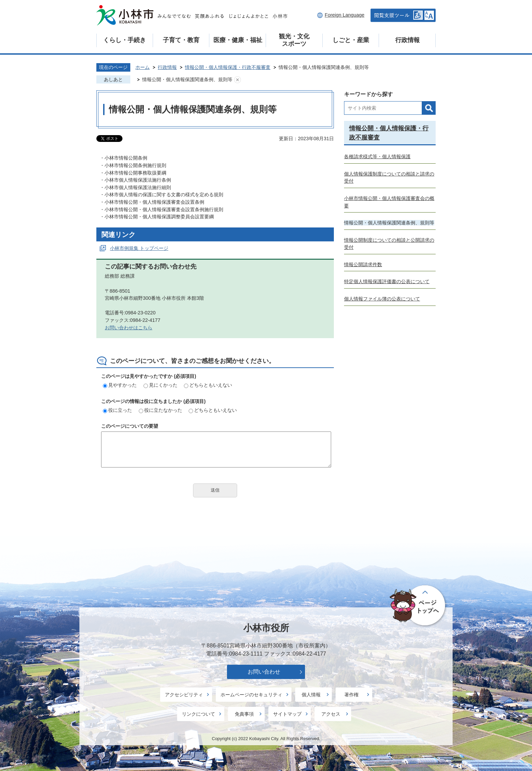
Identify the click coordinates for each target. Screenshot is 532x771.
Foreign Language (345, 15)
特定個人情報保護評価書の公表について (387, 281)
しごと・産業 (351, 40)
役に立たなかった (160, 410)
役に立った (117, 410)
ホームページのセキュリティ (251, 695)
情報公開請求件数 (363, 264)
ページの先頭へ (419, 606)
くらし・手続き (125, 40)
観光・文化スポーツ (294, 40)
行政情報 (407, 40)
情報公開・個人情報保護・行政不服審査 (228, 67)
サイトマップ (287, 714)
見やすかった (120, 385)
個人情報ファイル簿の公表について (382, 299)
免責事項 (244, 714)
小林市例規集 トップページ (139, 248)
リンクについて (198, 714)
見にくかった (160, 385)
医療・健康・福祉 (238, 40)
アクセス (331, 714)
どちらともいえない (208, 385)
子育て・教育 (181, 40)
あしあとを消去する (237, 80)
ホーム (142, 67)
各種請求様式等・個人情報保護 (377, 157)
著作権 (351, 695)
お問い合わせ (264, 672)
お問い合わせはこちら (129, 328)
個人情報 (311, 695)
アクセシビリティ (184, 695)
